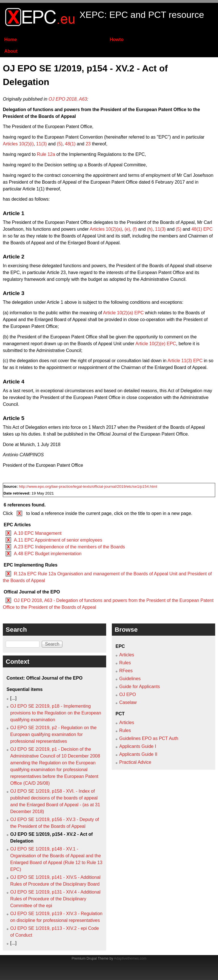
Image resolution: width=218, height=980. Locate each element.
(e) (127, 229)
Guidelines (130, 679)
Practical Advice (135, 762)
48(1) (70, 144)
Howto (117, 40)
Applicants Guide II (138, 754)
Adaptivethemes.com (130, 958)
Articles (127, 655)
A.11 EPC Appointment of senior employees (58, 540)
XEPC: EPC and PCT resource (142, 15)
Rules (125, 663)
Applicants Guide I (138, 746)
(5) (60, 144)
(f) (135, 229)
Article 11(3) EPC (185, 361)
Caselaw (128, 702)
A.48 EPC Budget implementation (48, 554)
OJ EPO (128, 694)
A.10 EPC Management (38, 533)
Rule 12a (46, 154)
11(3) (41, 144)
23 (88, 144)
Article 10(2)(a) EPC (123, 313)
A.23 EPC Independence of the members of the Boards (69, 547)
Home (11, 40)
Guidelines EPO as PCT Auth (149, 738)
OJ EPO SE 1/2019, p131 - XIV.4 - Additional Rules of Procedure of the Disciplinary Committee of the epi (55, 899)
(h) (150, 229)
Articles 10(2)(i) (18, 144)
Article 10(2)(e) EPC (156, 344)
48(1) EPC (202, 229)
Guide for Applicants (140, 687)
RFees (126, 671)
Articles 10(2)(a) (106, 229)
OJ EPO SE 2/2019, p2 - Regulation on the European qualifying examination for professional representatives (53, 734)
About (11, 51)
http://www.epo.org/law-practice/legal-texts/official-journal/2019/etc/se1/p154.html (88, 486)
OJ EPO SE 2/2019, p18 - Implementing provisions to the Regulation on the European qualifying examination (56, 713)
